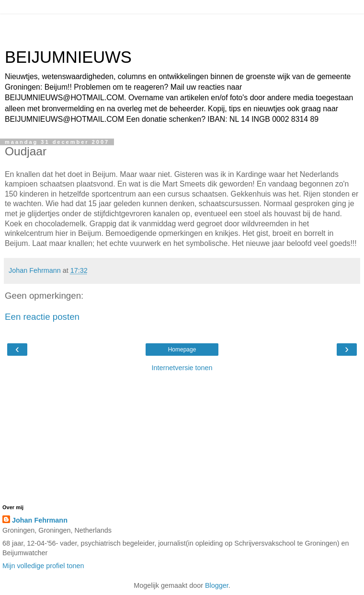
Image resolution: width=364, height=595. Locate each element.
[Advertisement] (182, 26)
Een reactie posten (42, 317)
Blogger (217, 585)
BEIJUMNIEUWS (68, 57)
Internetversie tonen (182, 368)
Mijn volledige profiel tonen (43, 566)
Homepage (182, 350)
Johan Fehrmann (40, 520)
